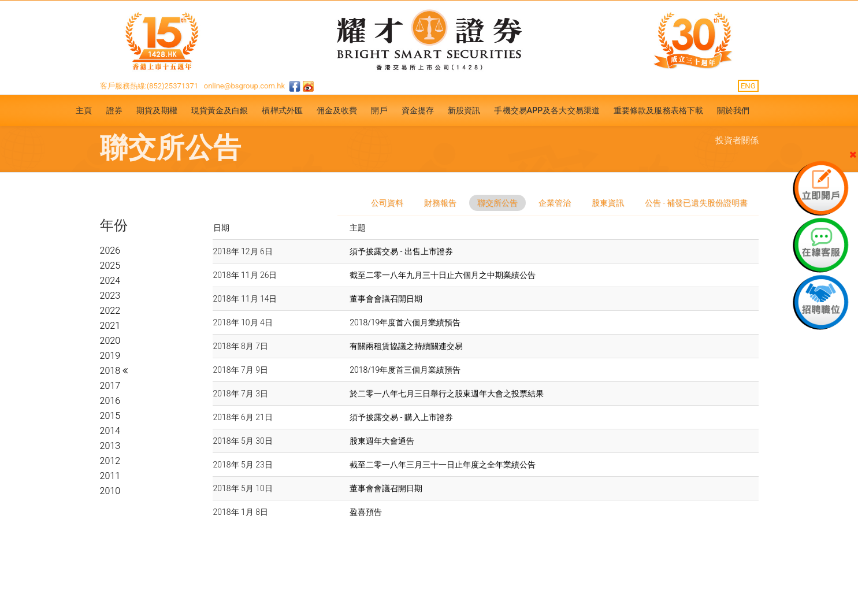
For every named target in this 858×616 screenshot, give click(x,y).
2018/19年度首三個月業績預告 (405, 370)
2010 (110, 491)
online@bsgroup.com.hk (244, 86)
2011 (110, 476)
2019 (110, 356)
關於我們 (733, 110)
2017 (110, 386)
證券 (114, 110)
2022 (110, 311)
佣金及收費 (337, 110)
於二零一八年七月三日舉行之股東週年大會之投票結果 (447, 394)
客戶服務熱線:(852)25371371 (149, 86)
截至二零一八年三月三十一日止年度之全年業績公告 (443, 465)
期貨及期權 (157, 110)
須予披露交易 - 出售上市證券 (401, 251)
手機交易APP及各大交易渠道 (547, 110)
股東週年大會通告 (382, 441)
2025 (110, 266)
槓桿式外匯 (282, 110)
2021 (110, 326)
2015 (110, 416)
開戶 (379, 110)
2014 (110, 431)
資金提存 (418, 110)
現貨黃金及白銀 (220, 110)
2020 (110, 341)
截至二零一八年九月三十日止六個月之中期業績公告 (443, 275)
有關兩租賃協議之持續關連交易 (406, 346)
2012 (110, 461)
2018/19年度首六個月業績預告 (405, 322)
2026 (110, 251)
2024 (110, 281)
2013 (110, 446)
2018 (111, 371)
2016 (110, 401)
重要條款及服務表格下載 (658, 110)
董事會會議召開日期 (386, 299)
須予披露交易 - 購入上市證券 (401, 417)
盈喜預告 (366, 512)
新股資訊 (464, 110)
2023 (110, 296)
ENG (748, 86)
